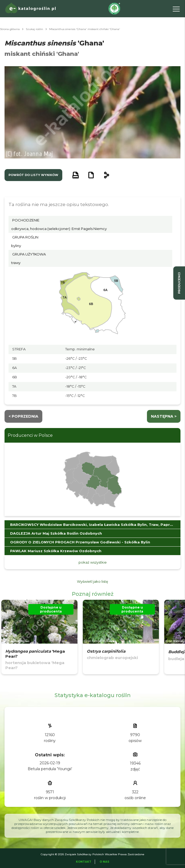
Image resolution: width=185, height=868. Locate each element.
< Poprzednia (23, 416)
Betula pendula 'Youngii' (50, 769)
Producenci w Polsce (30, 435)
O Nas (104, 862)
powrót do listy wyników (33, 175)
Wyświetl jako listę (92, 581)
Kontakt (84, 862)
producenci (179, 283)
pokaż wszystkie (93, 562)
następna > (164, 416)
